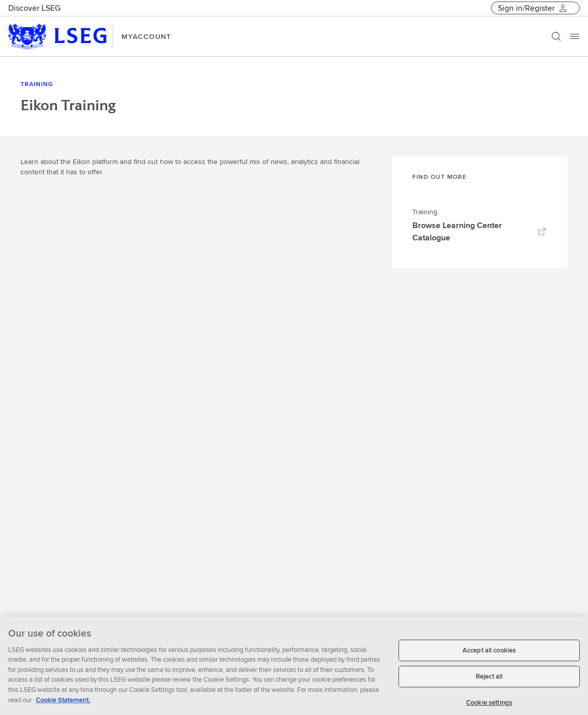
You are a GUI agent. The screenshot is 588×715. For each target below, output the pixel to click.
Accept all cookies (489, 654)
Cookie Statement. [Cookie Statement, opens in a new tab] (63, 703)
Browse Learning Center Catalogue (480, 231)
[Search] (556, 36)
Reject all (489, 680)
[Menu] (575, 36)
